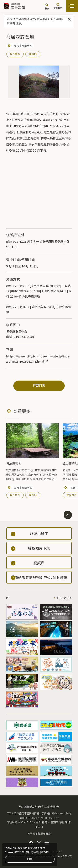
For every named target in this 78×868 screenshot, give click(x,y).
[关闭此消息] (69, 19)
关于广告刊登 (64, 598)
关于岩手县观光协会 (39, 833)
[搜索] (47, 6)
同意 (30, 859)
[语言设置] (58, 7)
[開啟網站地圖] (72, 6)
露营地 (33, 54)
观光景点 (15, 54)
